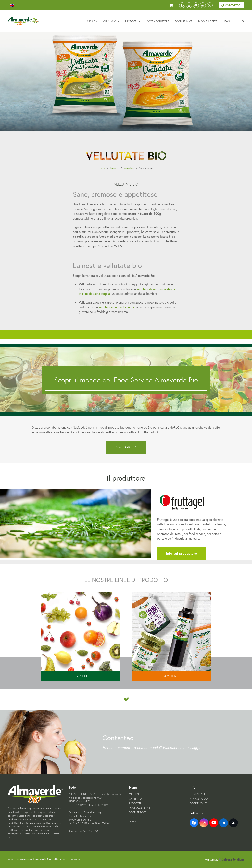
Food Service (138, 813)
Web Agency (225, 860)
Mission (134, 794)
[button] (243, 21)
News (132, 822)
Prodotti (114, 168)
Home (102, 168)
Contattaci (231, 5)
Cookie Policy (199, 803)
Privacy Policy (199, 799)
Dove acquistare (140, 808)
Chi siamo (135, 799)
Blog (132, 817)
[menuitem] (12, 5)
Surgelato (129, 168)
